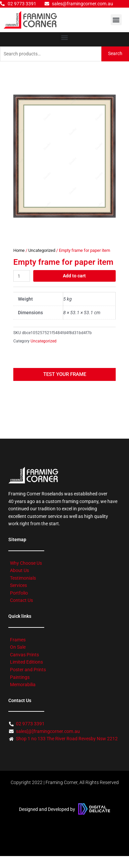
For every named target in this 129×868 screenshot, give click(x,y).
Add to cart (74, 276)
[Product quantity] (22, 276)
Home (19, 250)
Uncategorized (42, 250)
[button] (116, 20)
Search (115, 53)
